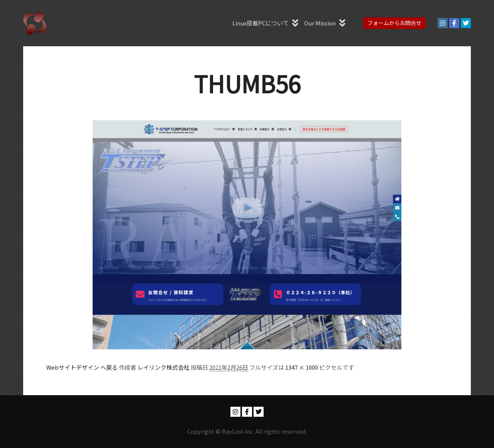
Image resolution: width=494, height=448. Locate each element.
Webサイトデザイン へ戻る (82, 367)
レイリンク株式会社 (163, 367)
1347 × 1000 (302, 367)
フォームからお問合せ (394, 23)
